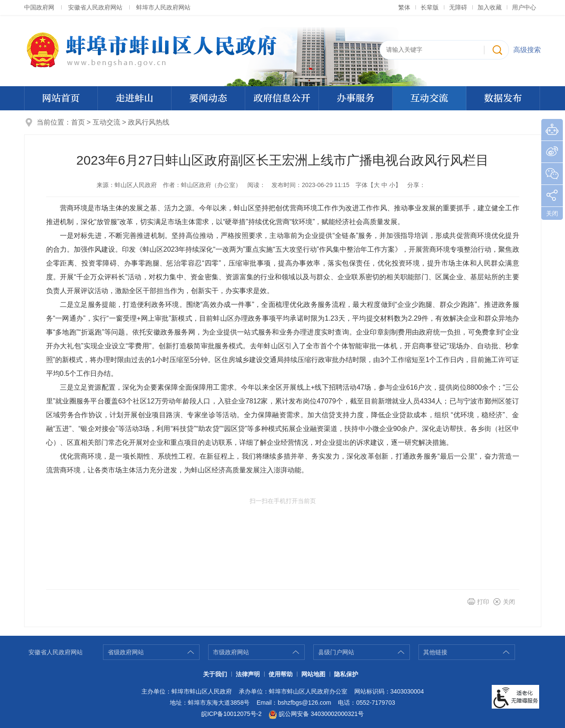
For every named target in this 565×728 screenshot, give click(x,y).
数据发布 (503, 98)
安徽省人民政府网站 (95, 7)
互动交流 (429, 98)
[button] (430, 7)
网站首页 (61, 98)
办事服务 (356, 98)
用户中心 (524, 7)
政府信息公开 (282, 98)
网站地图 (313, 674)
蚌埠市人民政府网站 (163, 7)
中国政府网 (39, 7)
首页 (78, 122)
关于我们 (215, 674)
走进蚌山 (134, 98)
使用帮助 (281, 674)
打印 (483, 602)
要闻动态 (208, 98)
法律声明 (248, 674)
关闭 (509, 602)
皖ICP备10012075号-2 (231, 714)
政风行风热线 (149, 122)
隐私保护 (346, 674)
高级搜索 (527, 50)
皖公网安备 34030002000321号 (316, 715)
